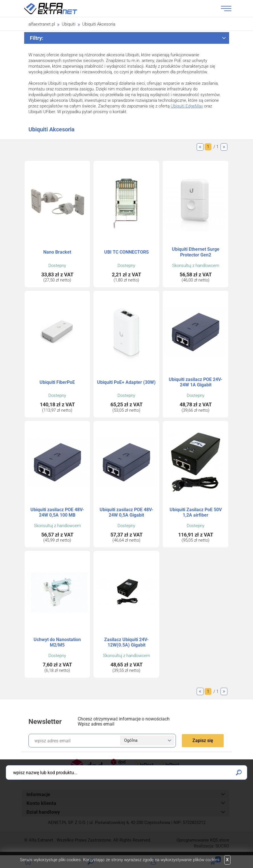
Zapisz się (203, 740)
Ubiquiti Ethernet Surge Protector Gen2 (196, 252)
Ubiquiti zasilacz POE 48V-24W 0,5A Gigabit (126, 512)
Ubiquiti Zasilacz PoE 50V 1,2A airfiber (196, 512)
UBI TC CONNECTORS (127, 252)
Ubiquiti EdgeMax (187, 106)
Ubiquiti (69, 24)
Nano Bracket (57, 252)
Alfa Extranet (57, 9)
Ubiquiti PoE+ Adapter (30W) (126, 382)
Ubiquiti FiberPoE (57, 382)
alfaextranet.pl (42, 24)
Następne (224, 147)
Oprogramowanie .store (203, 840)
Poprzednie (200, 147)
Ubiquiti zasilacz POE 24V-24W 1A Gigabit (196, 382)
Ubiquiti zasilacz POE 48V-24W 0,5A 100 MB (57, 512)
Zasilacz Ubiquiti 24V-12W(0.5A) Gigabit (126, 642)
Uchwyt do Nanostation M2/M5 (57, 642)
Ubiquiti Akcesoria (99, 24)
